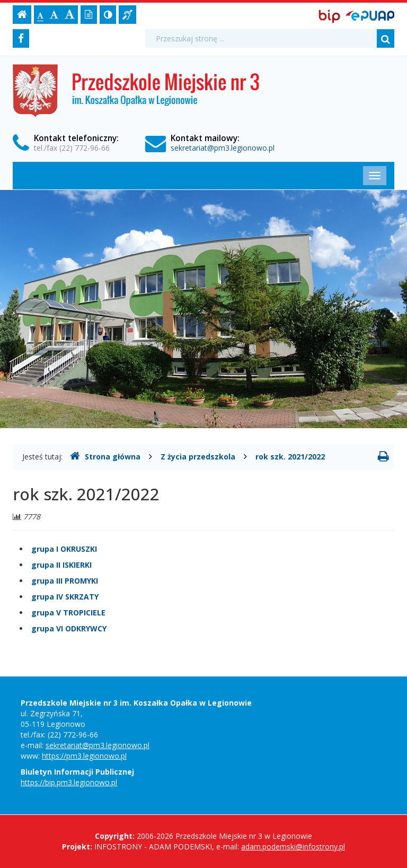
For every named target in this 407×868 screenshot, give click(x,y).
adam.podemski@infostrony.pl (293, 847)
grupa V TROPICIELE (68, 613)
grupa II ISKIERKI (61, 565)
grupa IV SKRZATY (65, 597)
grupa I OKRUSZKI (64, 549)
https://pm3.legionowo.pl (84, 756)
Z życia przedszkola (198, 457)
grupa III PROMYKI (65, 581)
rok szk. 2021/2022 (290, 457)
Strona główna (105, 456)
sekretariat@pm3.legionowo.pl (223, 148)
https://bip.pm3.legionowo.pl (69, 782)
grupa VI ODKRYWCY (69, 628)
